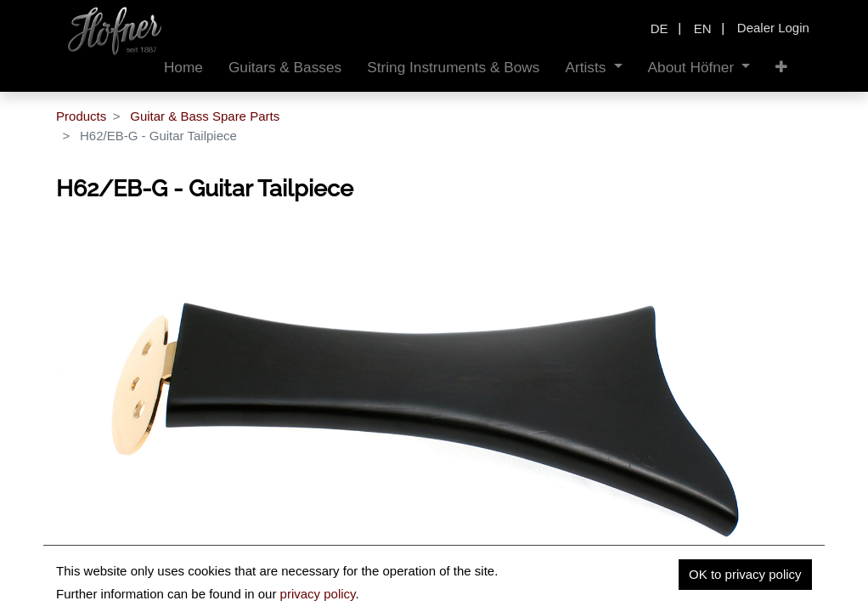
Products (81, 116)
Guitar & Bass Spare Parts (205, 116)
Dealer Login (773, 28)
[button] (781, 68)
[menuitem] (183, 68)
